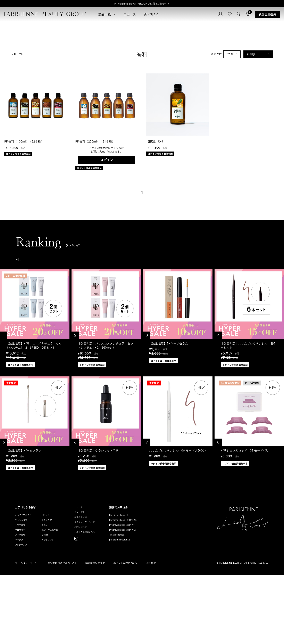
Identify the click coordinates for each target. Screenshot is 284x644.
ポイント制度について (126, 633)
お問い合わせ (92, 594)
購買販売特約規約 (95, 633)
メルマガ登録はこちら (98, 600)
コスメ (51, 589)
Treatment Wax (135, 602)
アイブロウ (22, 602)
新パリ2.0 (151, 14)
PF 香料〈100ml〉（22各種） (24, 203)
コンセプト (91, 575)
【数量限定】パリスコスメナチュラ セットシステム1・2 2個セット (105, 407)
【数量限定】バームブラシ (24, 512)
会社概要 (151, 633)
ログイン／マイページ (98, 588)
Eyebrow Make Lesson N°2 (142, 596)
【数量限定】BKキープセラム (169, 405)
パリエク (52, 577)
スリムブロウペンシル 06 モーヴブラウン (178, 512)
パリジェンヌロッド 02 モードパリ (245, 512)
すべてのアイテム (26, 577)
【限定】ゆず (155, 203)
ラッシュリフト (24, 583)
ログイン (107, 221)
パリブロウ (22, 589)
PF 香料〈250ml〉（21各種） (95, 203)
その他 (51, 602)
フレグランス (23, 614)
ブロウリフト (23, 596)
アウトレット (55, 608)
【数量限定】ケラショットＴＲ (98, 512)
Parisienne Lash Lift (137, 577)
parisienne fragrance (138, 608)
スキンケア (53, 583)
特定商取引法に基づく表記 (62, 633)
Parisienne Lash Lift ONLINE (142, 583)
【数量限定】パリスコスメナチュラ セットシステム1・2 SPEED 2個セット (34, 407)
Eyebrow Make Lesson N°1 (142, 589)
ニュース (130, 14)
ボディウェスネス (57, 596)
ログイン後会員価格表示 (20, 427)
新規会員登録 (267, 14)
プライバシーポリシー (27, 633)
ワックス (20, 608)
